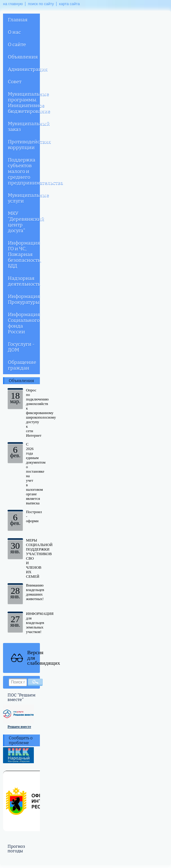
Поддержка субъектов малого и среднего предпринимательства (24, 171)
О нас (14, 32)
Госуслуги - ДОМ (21, 347)
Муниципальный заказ (24, 127)
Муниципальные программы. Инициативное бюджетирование (24, 103)
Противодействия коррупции (24, 145)
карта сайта (69, 4)
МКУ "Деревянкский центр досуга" (24, 222)
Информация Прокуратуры (24, 299)
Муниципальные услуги (24, 198)
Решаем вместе (19, 727)
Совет (15, 82)
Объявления (23, 57)
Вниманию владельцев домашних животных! (35, 592)
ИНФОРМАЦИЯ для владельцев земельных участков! (40, 623)
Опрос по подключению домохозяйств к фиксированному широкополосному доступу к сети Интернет (41, 413)
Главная (18, 20)
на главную (13, 4)
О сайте (17, 45)
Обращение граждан (22, 365)
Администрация (24, 69)
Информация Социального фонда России (24, 323)
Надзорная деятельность (24, 281)
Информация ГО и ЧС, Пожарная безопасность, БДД (24, 254)
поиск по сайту (41, 4)
